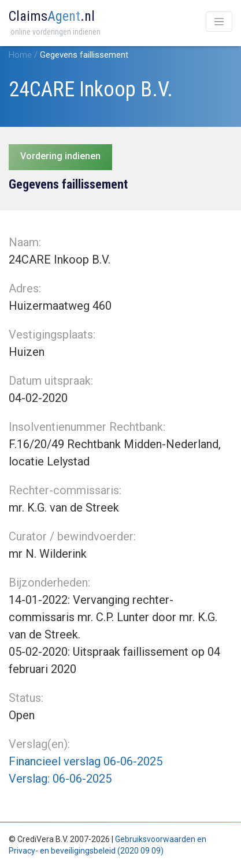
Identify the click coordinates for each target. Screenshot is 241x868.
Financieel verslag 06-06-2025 (86, 761)
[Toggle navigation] (219, 22)
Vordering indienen (60, 156)
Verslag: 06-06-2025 (60, 779)
